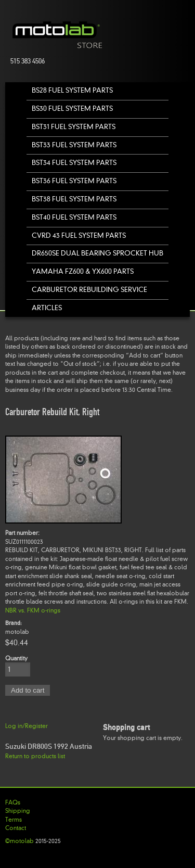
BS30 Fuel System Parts (72, 108)
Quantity (16, 658)
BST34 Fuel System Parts (74, 163)
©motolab (19, 841)
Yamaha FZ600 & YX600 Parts (83, 271)
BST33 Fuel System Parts (74, 145)
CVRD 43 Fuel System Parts (79, 235)
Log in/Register (27, 726)
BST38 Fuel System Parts (74, 199)
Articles (47, 308)
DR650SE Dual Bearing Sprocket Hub (97, 253)
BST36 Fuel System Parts (74, 181)
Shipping (18, 811)
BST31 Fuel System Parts (74, 127)
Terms (14, 820)
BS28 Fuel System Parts (72, 90)
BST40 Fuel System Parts (74, 217)
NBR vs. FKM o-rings (33, 610)
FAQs (13, 802)
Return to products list (35, 756)
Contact (16, 828)
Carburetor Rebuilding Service (89, 290)
